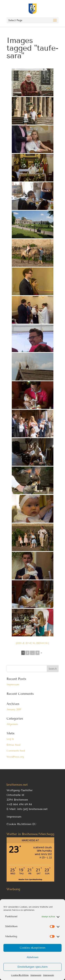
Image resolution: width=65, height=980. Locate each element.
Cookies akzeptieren (33, 948)
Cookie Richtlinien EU (21, 824)
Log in (10, 739)
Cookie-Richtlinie (20, 975)
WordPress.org (15, 757)
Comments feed (16, 751)
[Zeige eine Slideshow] (32, 643)
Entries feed (13, 745)
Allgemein (12, 724)
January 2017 (14, 709)
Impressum (36, 975)
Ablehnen (32, 957)
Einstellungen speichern (33, 967)
